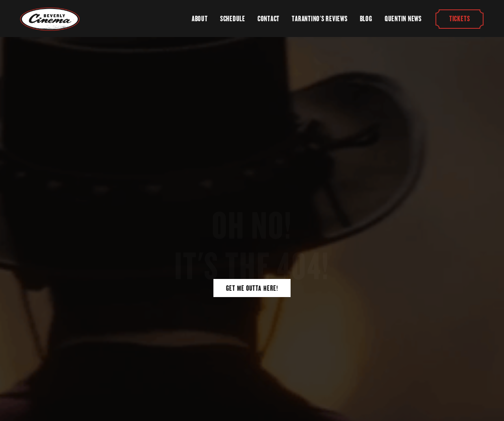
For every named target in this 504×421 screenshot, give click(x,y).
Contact (269, 19)
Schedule (233, 19)
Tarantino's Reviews (320, 19)
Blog (366, 19)
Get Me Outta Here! (252, 288)
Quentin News (403, 19)
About (200, 19)
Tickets (460, 19)
